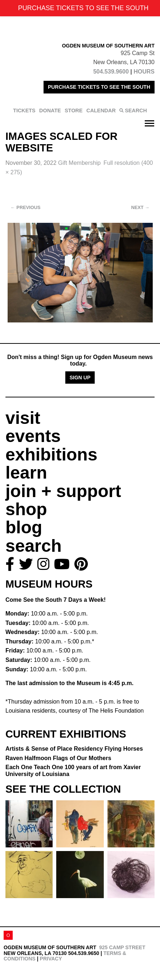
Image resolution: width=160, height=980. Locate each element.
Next (140, 207)
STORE (73, 110)
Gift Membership (79, 163)
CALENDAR (101, 110)
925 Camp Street (122, 947)
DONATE (50, 110)
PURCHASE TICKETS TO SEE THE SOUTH (99, 87)
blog (24, 527)
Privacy (51, 959)
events (33, 436)
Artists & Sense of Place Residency (74, 749)
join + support (63, 491)
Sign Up (80, 378)
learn (26, 473)
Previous (26, 207)
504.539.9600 (111, 72)
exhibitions (51, 454)
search (34, 546)
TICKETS (24, 110)
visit (23, 418)
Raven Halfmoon (58, 758)
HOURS (144, 72)
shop (26, 509)
